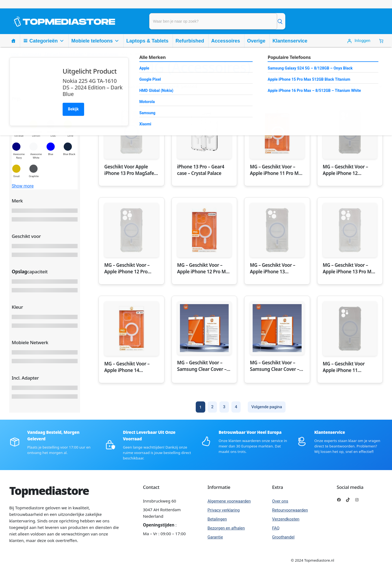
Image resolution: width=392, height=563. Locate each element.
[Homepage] (13, 41)
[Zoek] (280, 21)
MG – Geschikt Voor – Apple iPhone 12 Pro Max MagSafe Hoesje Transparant (204, 268)
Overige (256, 41)
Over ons (280, 501)
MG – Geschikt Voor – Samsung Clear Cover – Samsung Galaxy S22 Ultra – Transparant (202, 366)
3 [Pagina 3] (224, 407)
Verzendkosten (286, 519)
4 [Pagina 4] (236, 407)
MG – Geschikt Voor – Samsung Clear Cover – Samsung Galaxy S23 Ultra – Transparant (275, 366)
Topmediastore (49, 491)
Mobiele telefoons (95, 41)
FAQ (276, 528)
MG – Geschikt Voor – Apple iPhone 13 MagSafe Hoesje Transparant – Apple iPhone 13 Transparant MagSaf (274, 268)
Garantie (215, 537)
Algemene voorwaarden (229, 501)
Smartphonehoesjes (103, 54)
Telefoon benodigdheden (64, 54)
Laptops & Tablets (147, 41)
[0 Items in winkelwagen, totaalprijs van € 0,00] (381, 41)
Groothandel (283, 537)
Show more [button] (23, 186)
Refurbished (190, 41)
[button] (19, 129)
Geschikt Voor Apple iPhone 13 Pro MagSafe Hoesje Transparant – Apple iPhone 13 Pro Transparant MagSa (129, 170)
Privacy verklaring (223, 510)
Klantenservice (290, 41)
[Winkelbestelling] (350, 86)
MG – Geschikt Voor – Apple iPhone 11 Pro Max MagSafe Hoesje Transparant (277, 170)
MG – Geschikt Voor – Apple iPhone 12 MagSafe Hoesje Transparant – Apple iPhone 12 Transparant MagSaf (347, 170)
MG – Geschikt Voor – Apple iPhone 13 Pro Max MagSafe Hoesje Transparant (350, 268)
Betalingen (217, 519)
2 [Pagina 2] (212, 407)
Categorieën (47, 41)
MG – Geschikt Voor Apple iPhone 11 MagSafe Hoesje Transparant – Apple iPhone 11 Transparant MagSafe (347, 367)
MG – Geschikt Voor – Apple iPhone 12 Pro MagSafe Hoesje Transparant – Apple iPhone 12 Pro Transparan (127, 268)
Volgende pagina (267, 407)
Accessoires (226, 41)
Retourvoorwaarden (290, 510)
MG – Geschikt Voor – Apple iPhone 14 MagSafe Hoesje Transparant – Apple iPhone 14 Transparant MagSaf (129, 367)
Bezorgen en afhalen (226, 528)
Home (14, 54)
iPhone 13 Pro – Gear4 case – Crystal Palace (201, 170)
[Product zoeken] (213, 21)
